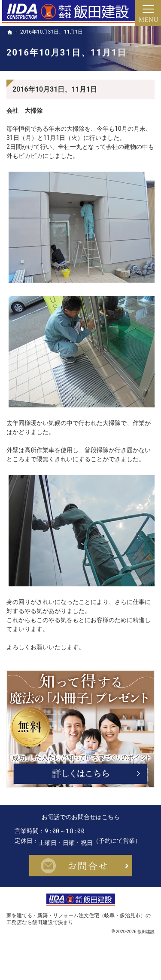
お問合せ (81, 882)
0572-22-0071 (88, 831)
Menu (148, 13)
